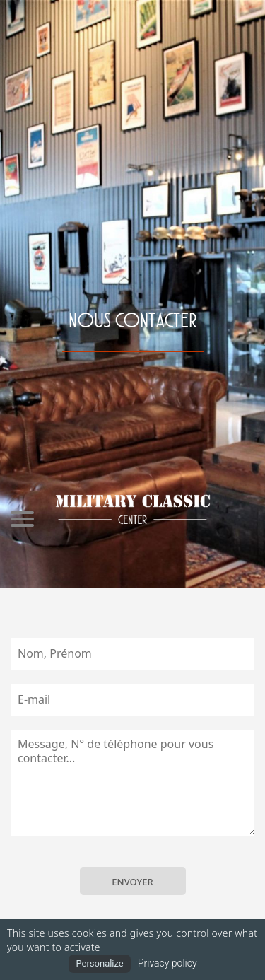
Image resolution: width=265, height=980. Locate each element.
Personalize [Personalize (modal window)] (99, 963)
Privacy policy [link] (167, 963)
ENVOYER (132, 882)
